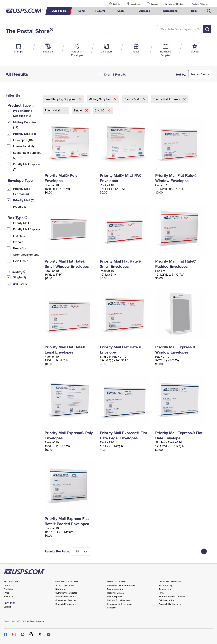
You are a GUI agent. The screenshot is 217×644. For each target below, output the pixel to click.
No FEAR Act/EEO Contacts (172, 596)
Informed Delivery (177, 4)
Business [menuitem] (144, 11)
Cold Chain (21, 261)
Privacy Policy (166, 585)
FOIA (161, 593)
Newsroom (61, 589)
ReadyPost (20, 248)
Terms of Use (165, 589)
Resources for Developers (120, 604)
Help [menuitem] (194, 11)
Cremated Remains (26, 254)
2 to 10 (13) (21, 283)
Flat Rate (19, 235)
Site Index (8, 589)
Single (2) (19, 277)
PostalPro (112, 608)
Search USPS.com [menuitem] (209, 11)
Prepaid (18, 242)
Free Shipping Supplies (60, 99)
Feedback (8, 596)
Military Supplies (100, 99)
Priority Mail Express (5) (27, 167)
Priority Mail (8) (24, 200)
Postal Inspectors (116, 589)
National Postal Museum (119, 600)
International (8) (23, 146)
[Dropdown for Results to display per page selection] (81, 551)
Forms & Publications (66, 596)
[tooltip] (33, 105)
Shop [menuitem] (121, 11)
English (113, 4)
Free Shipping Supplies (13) (23, 113)
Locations (135, 4)
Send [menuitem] (82, 11)
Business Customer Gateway (121, 585)
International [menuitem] (170, 11)
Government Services (66, 600)
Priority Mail (21, 223)
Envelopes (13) (23, 140)
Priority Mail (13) (25, 134)
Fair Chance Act (166, 600)
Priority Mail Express (27, 229)
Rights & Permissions (66, 604)
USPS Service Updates (66, 593)
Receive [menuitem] (100, 11)
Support (154, 4)
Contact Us (9, 585)
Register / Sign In (200, 4)
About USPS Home (64, 585)
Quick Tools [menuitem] (59, 11)
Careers (7, 607)
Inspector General (116, 593)
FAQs (6, 593)
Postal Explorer (115, 596)
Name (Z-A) (198, 74)
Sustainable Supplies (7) (27, 155)
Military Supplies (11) (25, 125)
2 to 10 (100, 110)
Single (78, 110)
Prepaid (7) (20, 206)
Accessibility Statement (170, 604)
